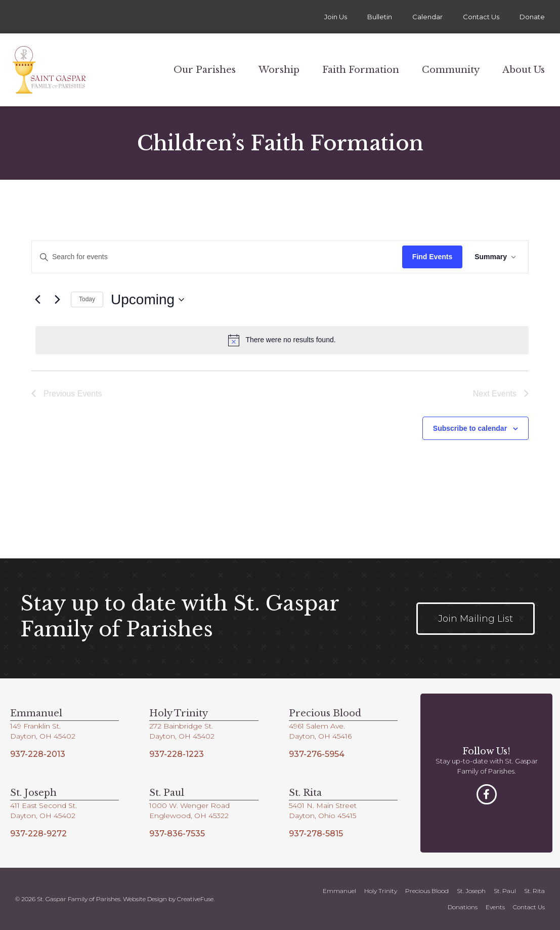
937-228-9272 (38, 834)
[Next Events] (57, 300)
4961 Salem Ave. (317, 726)
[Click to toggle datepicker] (147, 300)
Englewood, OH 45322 (189, 816)
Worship (279, 70)
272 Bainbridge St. (181, 726)
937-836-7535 (177, 834)
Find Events (432, 257)
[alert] (282, 340)
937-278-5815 (316, 834)
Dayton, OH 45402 (43, 736)
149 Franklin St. (35, 726)
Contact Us (481, 17)
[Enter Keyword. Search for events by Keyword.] (217, 257)
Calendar (427, 17)
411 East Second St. (44, 805)
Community (451, 70)
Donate (532, 17)
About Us (524, 70)
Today (87, 299)
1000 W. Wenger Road (189, 805)
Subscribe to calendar (470, 428)
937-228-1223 (177, 754)
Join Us (336, 17)
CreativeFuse (195, 899)
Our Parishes (205, 70)
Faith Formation (361, 70)
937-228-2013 (38, 754)
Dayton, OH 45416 (320, 736)
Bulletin (380, 17)
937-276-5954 (317, 754)
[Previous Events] (37, 300)
